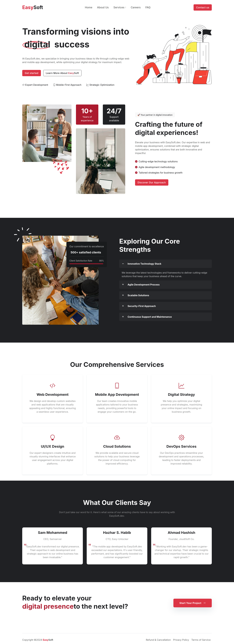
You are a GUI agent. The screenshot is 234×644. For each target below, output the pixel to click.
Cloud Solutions (117, 446)
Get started (32, 73)
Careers (136, 7)
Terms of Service (201, 640)
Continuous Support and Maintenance (150, 317)
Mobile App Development (117, 395)
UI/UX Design (53, 446)
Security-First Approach (142, 306)
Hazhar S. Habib (117, 533)
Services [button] (119, 7)
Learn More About (62, 73)
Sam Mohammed (53, 533)
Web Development (53, 395)
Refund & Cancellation (158, 640)
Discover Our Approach (152, 182)
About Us (103, 7)
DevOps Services (181, 446)
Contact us (203, 7)
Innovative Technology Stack (144, 264)
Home (89, 7)
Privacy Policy (181, 640)
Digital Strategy (181, 395)
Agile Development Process (144, 285)
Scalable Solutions (138, 295)
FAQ (148, 7)
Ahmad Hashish (182, 533)
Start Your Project (193, 603)
